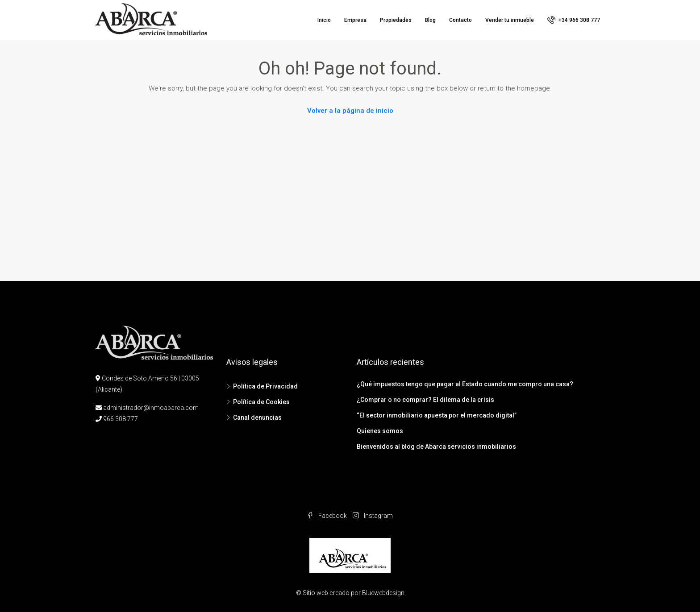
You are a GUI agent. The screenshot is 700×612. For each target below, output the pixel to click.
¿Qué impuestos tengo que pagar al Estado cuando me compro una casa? (465, 384)
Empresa (355, 20)
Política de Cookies (261, 402)
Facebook (328, 516)
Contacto (460, 20)
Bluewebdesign (383, 593)
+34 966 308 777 (574, 20)
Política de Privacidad (265, 386)
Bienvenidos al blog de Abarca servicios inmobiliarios (436, 447)
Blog (430, 20)
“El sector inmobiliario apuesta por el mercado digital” (437, 415)
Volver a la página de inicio (350, 111)
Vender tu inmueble (510, 20)
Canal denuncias (257, 418)
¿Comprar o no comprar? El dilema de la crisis (425, 400)
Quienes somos (380, 431)
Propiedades (396, 20)
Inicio (324, 20)
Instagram (373, 516)
